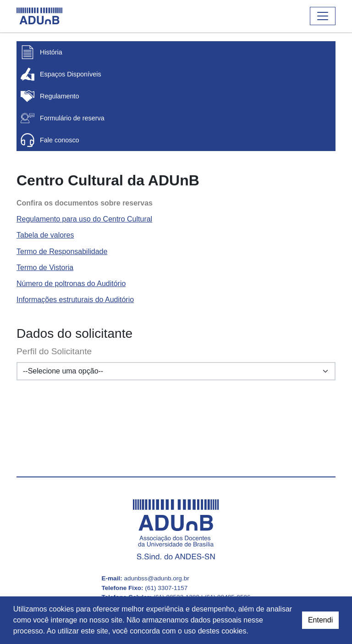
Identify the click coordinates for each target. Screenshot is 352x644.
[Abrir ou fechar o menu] (323, 16)
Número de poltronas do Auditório (71, 284)
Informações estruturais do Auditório (75, 300)
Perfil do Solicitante (54, 351)
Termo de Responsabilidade (62, 252)
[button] (252, 632)
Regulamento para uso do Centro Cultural (84, 219)
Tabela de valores (45, 235)
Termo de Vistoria (45, 268)
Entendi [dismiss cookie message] (320, 620)
